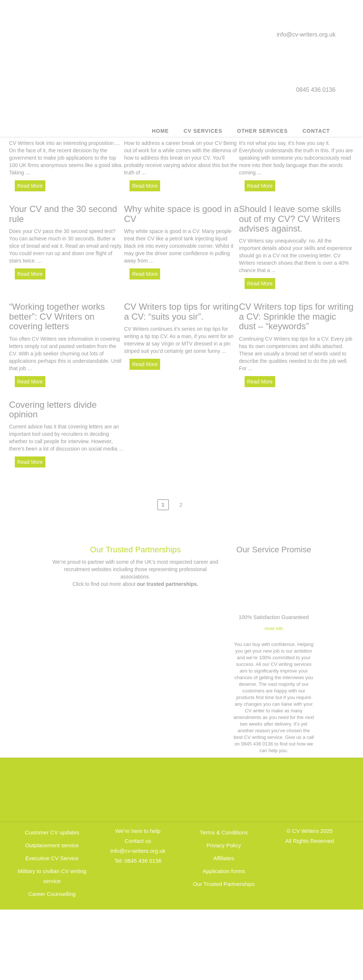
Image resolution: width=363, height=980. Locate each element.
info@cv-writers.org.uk (306, 34)
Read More (30, 186)
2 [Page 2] (181, 505)
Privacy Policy (224, 846)
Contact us (138, 842)
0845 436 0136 (143, 861)
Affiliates (224, 859)
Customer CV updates (52, 833)
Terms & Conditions (224, 833)
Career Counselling (52, 895)
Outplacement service (52, 846)
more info (274, 629)
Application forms (224, 872)
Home (160, 131)
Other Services (262, 131)
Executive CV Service (52, 859)
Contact (316, 131)
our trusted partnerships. (167, 584)
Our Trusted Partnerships (135, 550)
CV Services (203, 131)
